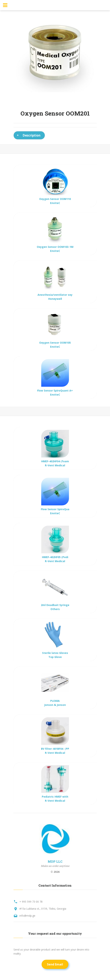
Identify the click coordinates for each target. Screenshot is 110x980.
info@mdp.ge (27, 916)
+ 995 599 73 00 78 (31, 902)
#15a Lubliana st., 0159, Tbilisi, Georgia (43, 909)
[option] (55, 50)
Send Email (55, 964)
